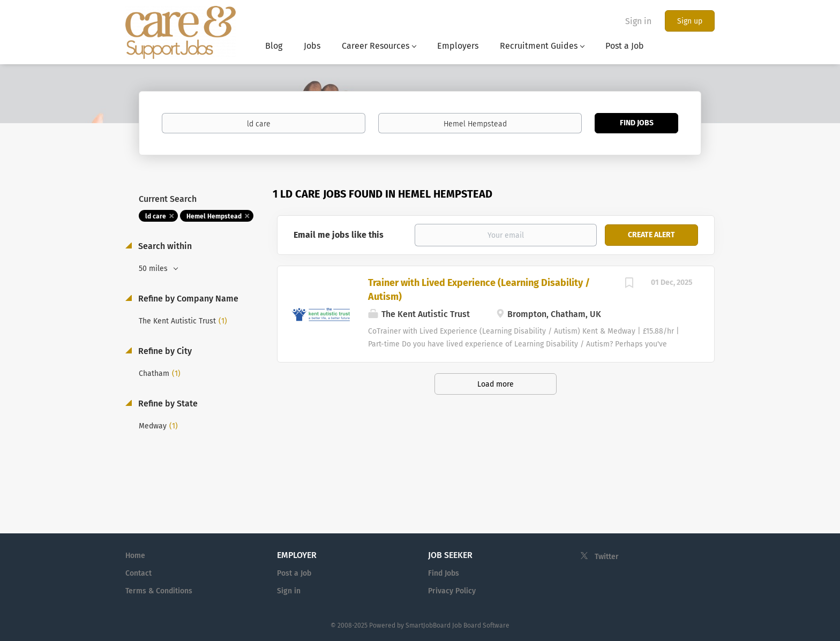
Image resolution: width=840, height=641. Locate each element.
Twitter (607, 557)
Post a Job (294, 573)
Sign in (638, 21)
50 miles (154, 269)
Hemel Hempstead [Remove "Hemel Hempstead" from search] (214, 216)
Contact (138, 573)
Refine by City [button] (164, 351)
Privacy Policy (452, 591)
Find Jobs (637, 123)
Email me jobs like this (339, 235)
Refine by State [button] (167, 404)
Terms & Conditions (159, 591)
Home (135, 556)
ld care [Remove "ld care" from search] (156, 216)
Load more (496, 384)
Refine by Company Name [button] (187, 299)
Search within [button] (164, 246)
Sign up (690, 21)
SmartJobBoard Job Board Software (457, 625)
